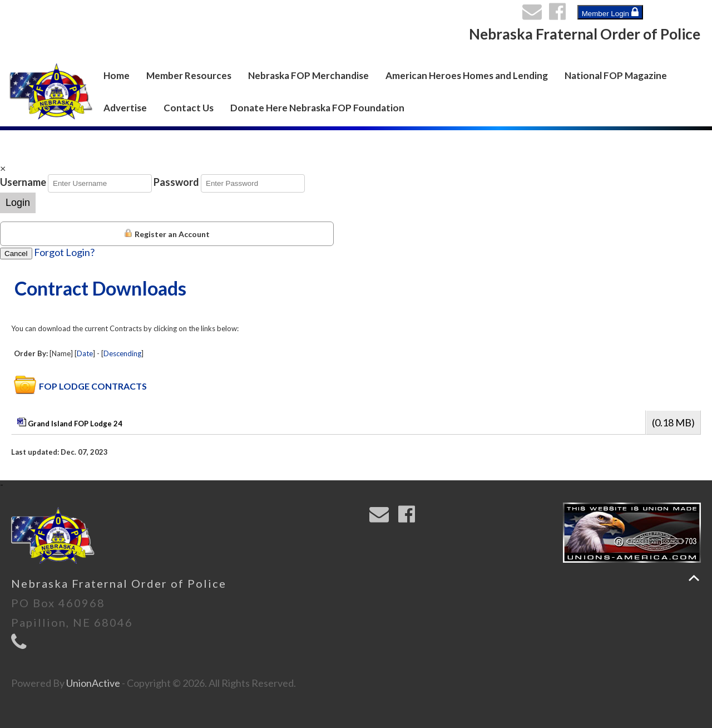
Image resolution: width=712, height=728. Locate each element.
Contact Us (189, 108)
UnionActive (93, 683)
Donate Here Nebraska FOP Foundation (317, 108)
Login (18, 203)
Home (117, 75)
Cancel (16, 254)
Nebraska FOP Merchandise (308, 75)
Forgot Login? (64, 252)
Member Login (610, 12)
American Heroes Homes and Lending (467, 75)
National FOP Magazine (616, 75)
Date (85, 353)
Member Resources (189, 75)
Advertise (125, 108)
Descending (122, 353)
